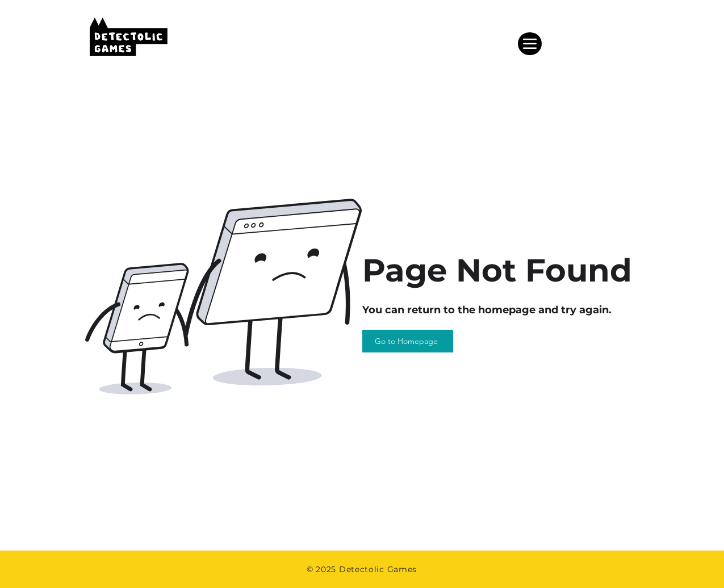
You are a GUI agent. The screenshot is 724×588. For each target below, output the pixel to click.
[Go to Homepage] (408, 341)
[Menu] (530, 44)
